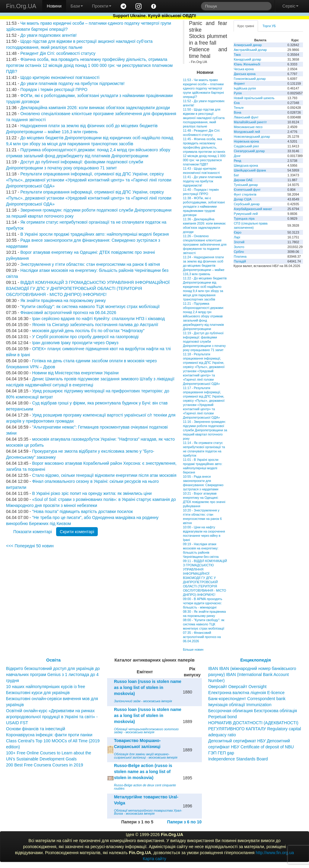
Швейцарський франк (250, 170)
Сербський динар (247, 204)
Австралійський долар (250, 50)
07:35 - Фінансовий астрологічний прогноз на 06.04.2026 (202, 637)
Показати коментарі (33, 532)
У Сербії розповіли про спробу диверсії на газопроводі (85, 337)
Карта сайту (154, 859)
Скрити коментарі (77, 532)
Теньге (239, 108)
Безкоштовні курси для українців (38, 693)
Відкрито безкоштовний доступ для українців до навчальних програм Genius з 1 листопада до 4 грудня (53, 675)
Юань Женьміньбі (247, 64)
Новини (54, 6)
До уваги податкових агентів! (48, 35)
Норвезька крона (246, 141)
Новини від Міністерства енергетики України (75, 373)
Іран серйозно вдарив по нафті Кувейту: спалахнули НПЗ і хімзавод (98, 319)
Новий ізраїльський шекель (254, 98)
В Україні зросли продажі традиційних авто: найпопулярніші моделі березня (94, 234)
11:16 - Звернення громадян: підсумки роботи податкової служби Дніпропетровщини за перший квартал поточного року (205, 430)
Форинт (239, 83)
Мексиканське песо (248, 127)
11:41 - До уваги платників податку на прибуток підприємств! (202, 181)
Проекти (102, 6)
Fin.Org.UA (21, 6)
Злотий (239, 242)
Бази (77, 6)
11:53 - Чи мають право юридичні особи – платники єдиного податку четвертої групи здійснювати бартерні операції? (203, 88)
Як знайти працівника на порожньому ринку (63, 300)
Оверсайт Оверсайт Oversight (237, 687)
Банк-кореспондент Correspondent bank (247, 699)
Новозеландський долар (252, 137)
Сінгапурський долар (249, 151)
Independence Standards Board (238, 759)
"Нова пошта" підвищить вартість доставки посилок (82, 511)
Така (237, 55)
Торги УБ (269, 26)
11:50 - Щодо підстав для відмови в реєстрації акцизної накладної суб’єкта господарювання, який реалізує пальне (204, 118)
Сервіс (290, 6)
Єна (237, 103)
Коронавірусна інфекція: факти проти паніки (49, 735)
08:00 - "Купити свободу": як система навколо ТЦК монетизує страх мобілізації (204, 624)
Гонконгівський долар (250, 79)
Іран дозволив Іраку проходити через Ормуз (75, 343)
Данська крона (245, 74)
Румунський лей (246, 214)
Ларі (237, 237)
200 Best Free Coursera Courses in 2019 (45, 765)
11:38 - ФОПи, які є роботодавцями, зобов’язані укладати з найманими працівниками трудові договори (204, 206)
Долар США (243, 199)
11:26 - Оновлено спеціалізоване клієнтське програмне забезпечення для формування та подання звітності (205, 244)
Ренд (238, 161)
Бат (237, 175)
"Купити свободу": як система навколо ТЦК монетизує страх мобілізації (90, 307)
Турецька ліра (244, 219)
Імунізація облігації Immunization (240, 705)
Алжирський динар (248, 45)
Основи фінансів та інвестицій (36, 729)
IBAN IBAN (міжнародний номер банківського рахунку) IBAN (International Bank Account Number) (252, 675)
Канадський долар (248, 59)
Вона (238, 112)
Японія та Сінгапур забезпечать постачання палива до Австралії (95, 325)
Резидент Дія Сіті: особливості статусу (58, 53)
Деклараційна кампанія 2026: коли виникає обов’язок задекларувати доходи (95, 108)
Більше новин (193, 649)
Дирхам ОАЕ (243, 180)
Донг (237, 156)
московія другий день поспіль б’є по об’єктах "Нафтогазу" (88, 331)
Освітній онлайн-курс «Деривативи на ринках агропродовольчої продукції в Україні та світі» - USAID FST (52, 717)
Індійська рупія (245, 88)
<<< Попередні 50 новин (30, 546)
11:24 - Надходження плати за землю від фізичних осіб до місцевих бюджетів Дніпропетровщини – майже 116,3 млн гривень (204, 266)
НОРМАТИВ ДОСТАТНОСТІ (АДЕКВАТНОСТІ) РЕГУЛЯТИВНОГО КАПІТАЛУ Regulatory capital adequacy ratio (255, 729)
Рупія (238, 93)
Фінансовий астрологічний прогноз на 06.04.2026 (68, 313)
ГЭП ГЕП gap (221, 753)
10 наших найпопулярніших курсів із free (46, 687)
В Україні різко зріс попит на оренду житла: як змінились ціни (92, 493)
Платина (240, 256)
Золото (239, 247)
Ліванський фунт (246, 117)
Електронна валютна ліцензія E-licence (246, 693)
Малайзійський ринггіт (250, 122)
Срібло (239, 252)
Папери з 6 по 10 (184, 822)
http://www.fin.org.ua (275, 853)
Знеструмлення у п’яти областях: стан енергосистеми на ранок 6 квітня (90, 264)
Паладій (240, 261)
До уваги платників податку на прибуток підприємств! (72, 83)
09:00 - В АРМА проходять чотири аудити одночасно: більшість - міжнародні (202, 603)
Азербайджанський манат (253, 209)
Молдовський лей (247, 132)
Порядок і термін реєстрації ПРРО (54, 90)
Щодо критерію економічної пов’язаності (60, 77)
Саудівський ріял (246, 146)
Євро (238, 232)
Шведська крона (246, 165)
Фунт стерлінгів (245, 194)
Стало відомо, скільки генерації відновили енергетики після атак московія (104, 475)
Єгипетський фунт (247, 190)
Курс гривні (246, 26)
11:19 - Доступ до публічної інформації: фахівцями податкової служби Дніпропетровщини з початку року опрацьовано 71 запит (204, 341)
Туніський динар (246, 185)
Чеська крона (244, 69)
